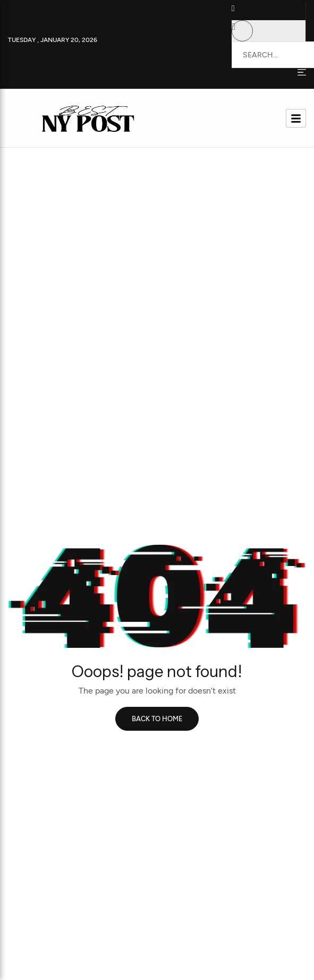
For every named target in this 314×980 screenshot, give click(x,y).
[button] (240, 11)
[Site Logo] (86, 117)
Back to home (157, 719)
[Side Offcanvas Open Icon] (302, 72)
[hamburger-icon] (296, 118)
